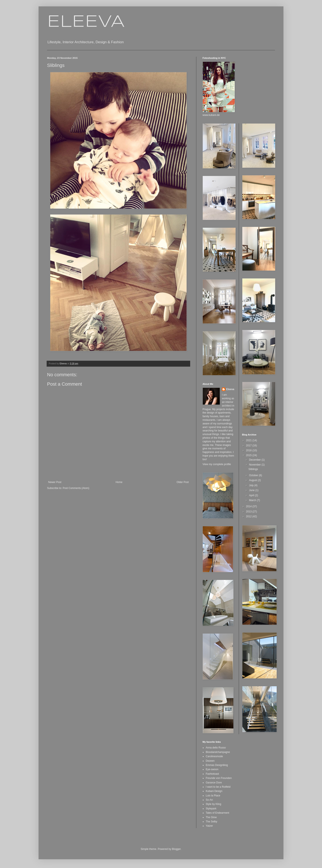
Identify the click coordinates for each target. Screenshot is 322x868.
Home (119, 482)
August (253, 480)
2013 (249, 512)
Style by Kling (213, 804)
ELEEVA (86, 22)
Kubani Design (214, 791)
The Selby (211, 822)
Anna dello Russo (216, 748)
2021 (249, 440)
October (254, 475)
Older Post (183, 482)
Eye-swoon (212, 769)
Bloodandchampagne (218, 752)
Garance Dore (214, 783)
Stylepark (211, 809)
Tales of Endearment (217, 813)
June (252, 490)
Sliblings (253, 469)
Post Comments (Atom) (76, 488)
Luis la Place (213, 796)
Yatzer (209, 826)
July (252, 485)
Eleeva (230, 389)
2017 (249, 446)
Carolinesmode (214, 756)
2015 (249, 455)
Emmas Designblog (217, 765)
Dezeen (210, 761)
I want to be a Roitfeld (218, 787)
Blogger (176, 849)
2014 (249, 506)
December (255, 460)
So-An (209, 800)
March (253, 500)
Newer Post (55, 482)
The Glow (211, 817)
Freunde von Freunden (219, 778)
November (255, 465)
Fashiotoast (212, 774)
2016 (249, 450)
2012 (249, 516)
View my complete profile (217, 464)
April (252, 495)
